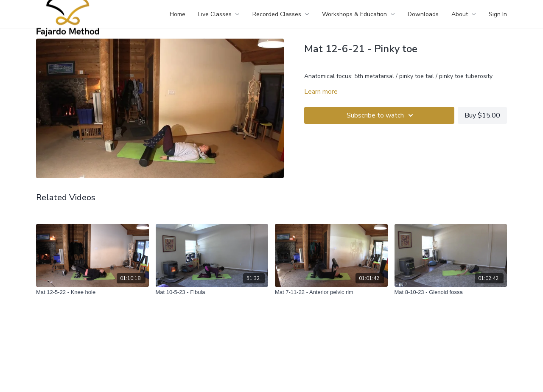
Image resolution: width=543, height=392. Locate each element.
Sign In (498, 14)
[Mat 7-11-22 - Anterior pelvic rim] (331, 292)
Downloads (423, 14)
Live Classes (219, 14)
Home (178, 14)
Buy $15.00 (482, 115)
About (464, 14)
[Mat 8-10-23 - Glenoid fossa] (451, 292)
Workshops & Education (358, 14)
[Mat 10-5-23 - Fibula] (212, 292)
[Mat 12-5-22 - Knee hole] (92, 292)
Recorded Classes (281, 14)
